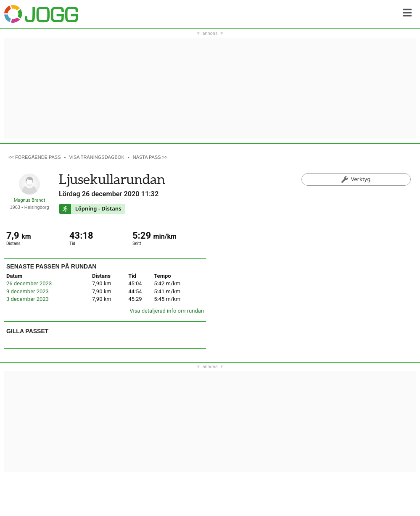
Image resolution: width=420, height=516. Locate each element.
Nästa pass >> (150, 157)
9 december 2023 (28, 291)
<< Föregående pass (35, 157)
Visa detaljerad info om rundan (167, 311)
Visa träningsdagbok (97, 157)
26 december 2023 (29, 283)
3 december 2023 (28, 299)
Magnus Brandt (30, 200)
